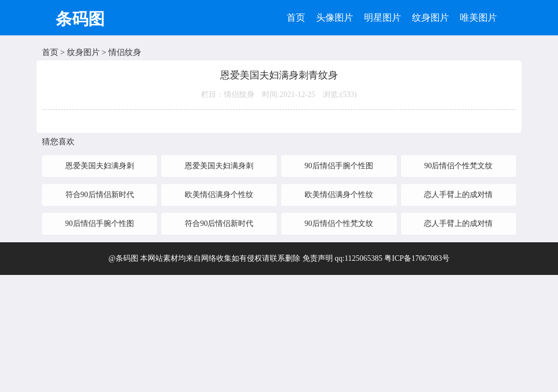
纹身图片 (430, 18)
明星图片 (383, 18)
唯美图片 (478, 18)
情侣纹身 (125, 52)
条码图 (80, 19)
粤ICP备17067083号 (417, 258)
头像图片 (335, 18)
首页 (296, 18)
